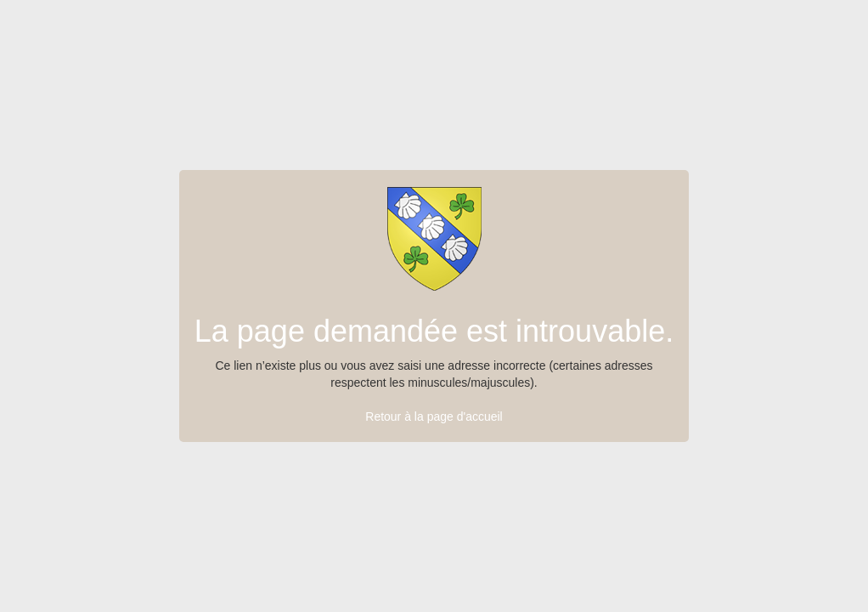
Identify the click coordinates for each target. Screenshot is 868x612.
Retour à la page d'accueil (434, 416)
